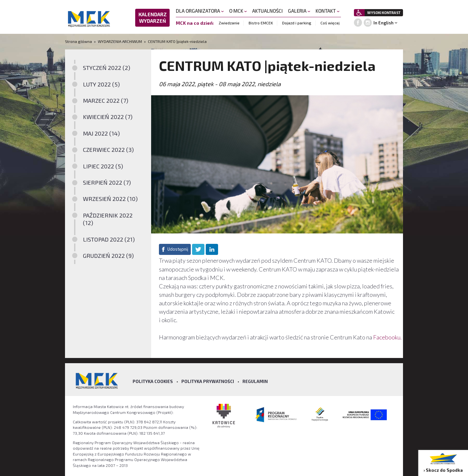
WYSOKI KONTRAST (384, 13)
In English (383, 23)
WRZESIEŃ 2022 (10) (110, 199)
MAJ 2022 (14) (101, 133)
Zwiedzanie (229, 23)
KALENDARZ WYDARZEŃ (153, 18)
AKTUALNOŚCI (267, 11)
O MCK (238, 11)
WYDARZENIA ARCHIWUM (120, 41)
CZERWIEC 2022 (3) (108, 150)
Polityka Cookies (153, 381)
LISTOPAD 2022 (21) (109, 239)
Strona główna (79, 41)
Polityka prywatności (208, 381)
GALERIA (299, 11)
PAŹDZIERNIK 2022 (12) (108, 219)
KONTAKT (328, 11)
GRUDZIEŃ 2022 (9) (108, 256)
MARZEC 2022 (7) (106, 100)
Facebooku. (387, 337)
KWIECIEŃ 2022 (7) (108, 117)
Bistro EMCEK (261, 23)
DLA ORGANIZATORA (200, 11)
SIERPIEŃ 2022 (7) (107, 182)
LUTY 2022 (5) (101, 84)
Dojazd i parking (297, 23)
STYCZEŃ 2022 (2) (107, 68)
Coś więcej (330, 23)
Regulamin (255, 381)
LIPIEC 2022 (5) (103, 166)
